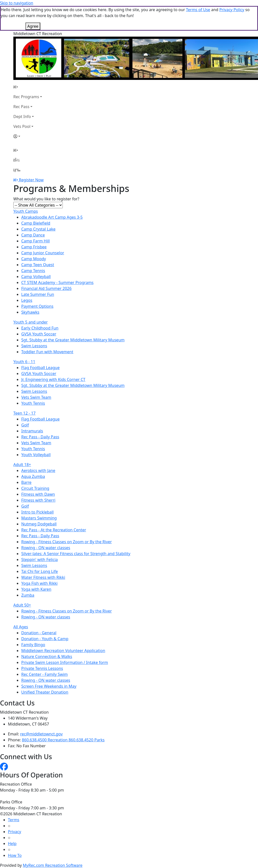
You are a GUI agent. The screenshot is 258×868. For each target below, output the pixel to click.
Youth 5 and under (31, 322)
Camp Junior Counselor (43, 253)
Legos (27, 300)
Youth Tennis (33, 403)
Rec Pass (21, 107)
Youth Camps (26, 211)
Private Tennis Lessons (42, 668)
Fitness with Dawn (38, 494)
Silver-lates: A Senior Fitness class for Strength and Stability (76, 554)
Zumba (28, 595)
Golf (25, 425)
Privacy (14, 832)
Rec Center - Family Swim (44, 674)
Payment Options (37, 306)
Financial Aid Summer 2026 (46, 288)
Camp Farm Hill (35, 241)
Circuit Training (35, 488)
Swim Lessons (34, 346)
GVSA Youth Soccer (39, 334)
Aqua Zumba (33, 476)
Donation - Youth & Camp (45, 639)
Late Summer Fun (38, 294)
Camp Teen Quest (38, 265)
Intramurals (32, 431)
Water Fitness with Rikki (43, 577)
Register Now (31, 180)
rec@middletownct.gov (42, 734)
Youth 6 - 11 (24, 362)
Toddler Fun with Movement (47, 352)
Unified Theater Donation (45, 692)
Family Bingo (33, 645)
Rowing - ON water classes (46, 548)
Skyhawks (30, 312)
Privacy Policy (232, 10)
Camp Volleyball (36, 277)
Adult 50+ (22, 605)
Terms (14, 820)
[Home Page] (28, 87)
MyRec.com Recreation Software (53, 865)
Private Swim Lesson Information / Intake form (65, 662)
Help (12, 844)
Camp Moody (34, 259)
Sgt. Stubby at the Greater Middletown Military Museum (73, 340)
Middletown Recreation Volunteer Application (63, 651)
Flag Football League (40, 368)
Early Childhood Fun (40, 328)
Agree (33, 26)
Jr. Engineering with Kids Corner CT (53, 379)
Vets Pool (22, 126)
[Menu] (17, 170)
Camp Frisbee (34, 247)
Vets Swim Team (36, 397)
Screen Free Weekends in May (49, 686)
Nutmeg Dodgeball (39, 524)
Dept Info (22, 117)
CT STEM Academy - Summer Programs (57, 282)
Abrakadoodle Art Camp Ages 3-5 (52, 217)
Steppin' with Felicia (40, 560)
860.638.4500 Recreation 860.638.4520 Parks (63, 740)
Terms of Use (198, 10)
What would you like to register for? (46, 199)
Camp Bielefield (36, 223)
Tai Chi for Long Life (40, 571)
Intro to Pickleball (37, 512)
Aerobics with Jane (38, 470)
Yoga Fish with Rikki (39, 583)
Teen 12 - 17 (24, 413)
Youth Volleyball (36, 455)
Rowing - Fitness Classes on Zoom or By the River (66, 542)
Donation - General (39, 633)
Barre (26, 482)
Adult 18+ (22, 465)
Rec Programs (26, 97)
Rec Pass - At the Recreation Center (54, 530)
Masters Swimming (39, 518)
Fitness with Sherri (38, 500)
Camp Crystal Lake (38, 229)
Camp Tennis (33, 271)
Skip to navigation (17, 3)
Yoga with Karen (36, 589)
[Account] (28, 136)
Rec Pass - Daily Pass (40, 437)
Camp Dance (33, 235)
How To (15, 855)
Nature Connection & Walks (47, 657)
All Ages (21, 627)
